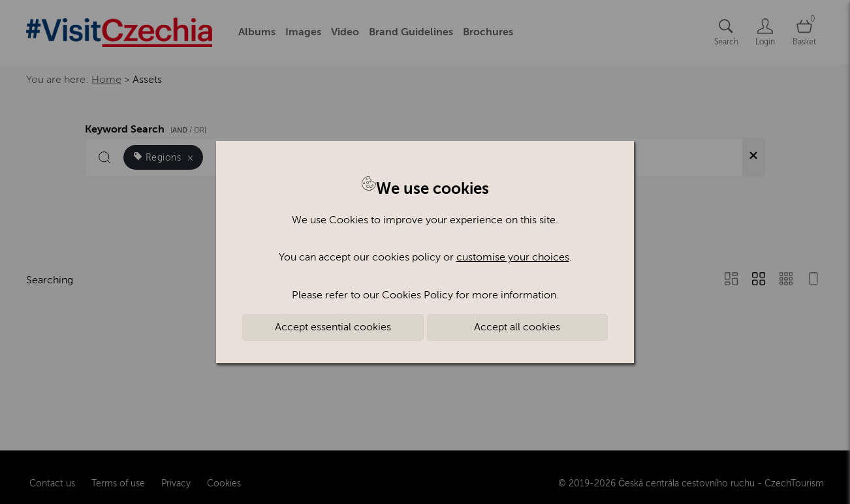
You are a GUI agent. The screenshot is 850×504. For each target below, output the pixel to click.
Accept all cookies (517, 327)
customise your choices (513, 257)
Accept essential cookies (333, 327)
